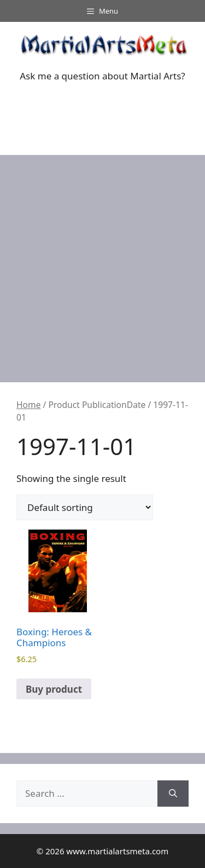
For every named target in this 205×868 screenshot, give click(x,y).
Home (28, 405)
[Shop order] (85, 507)
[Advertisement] (102, 263)
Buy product (54, 689)
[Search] (173, 794)
